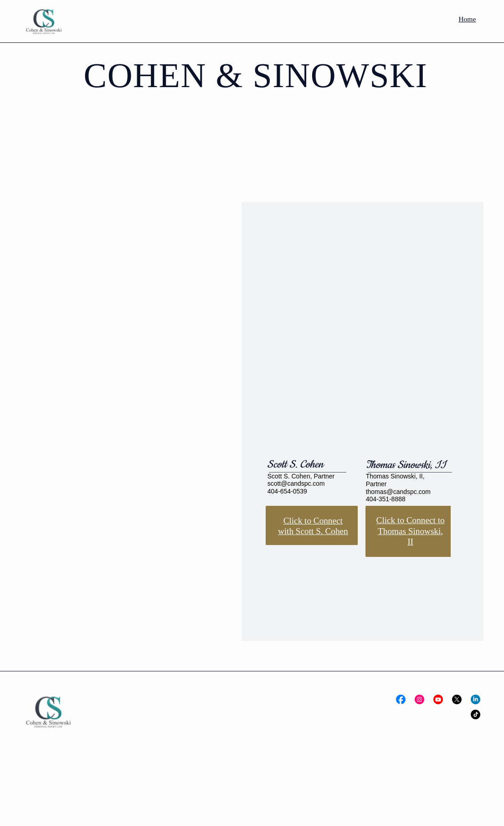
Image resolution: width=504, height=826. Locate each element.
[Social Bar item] (401, 699)
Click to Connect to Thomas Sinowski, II (411, 531)
